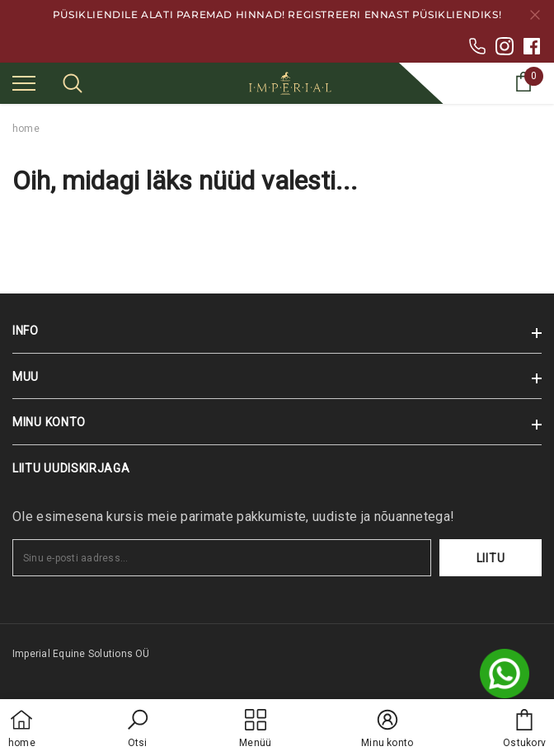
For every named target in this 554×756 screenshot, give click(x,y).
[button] (138, 730)
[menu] (24, 82)
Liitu (491, 558)
